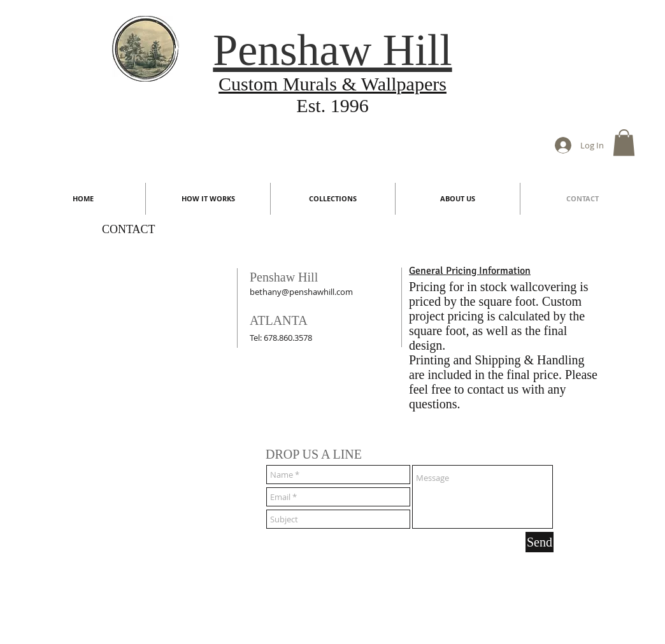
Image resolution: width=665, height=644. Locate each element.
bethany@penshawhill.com (301, 292)
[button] (624, 143)
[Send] (540, 542)
